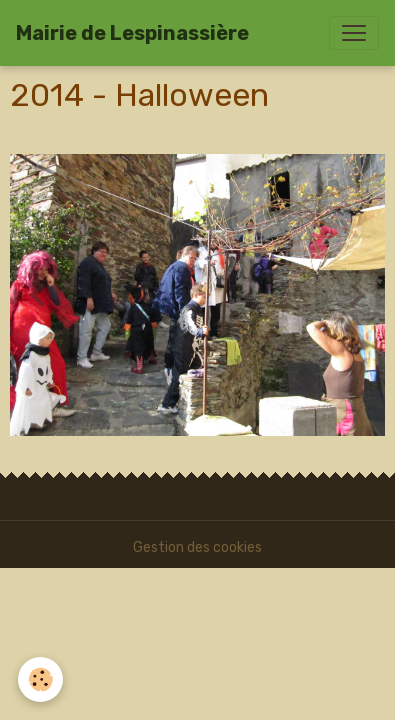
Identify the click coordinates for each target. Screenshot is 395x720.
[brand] (132, 33)
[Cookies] (40, 679)
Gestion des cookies (197, 547)
